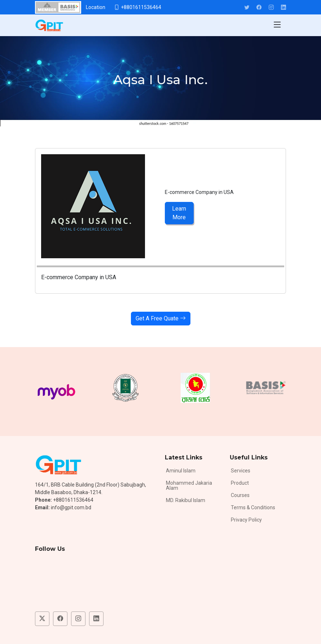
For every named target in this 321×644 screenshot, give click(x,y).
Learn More (179, 213)
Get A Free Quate (161, 318)
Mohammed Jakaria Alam (189, 485)
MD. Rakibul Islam (186, 500)
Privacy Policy (246, 520)
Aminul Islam (181, 471)
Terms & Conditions (253, 507)
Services (241, 471)
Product (240, 483)
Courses (240, 495)
